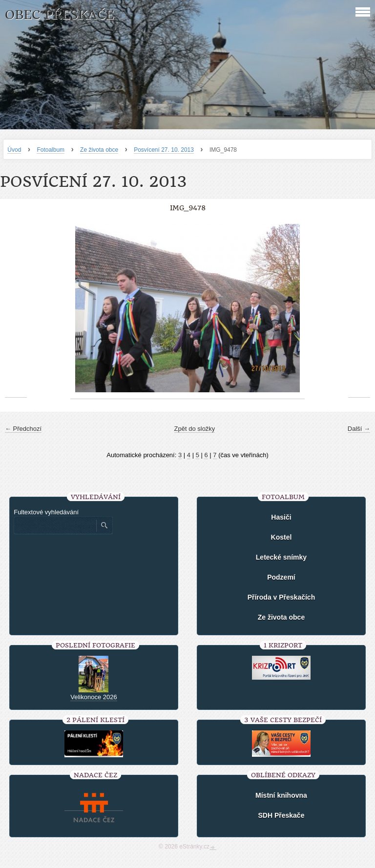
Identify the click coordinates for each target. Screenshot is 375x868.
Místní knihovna (281, 795)
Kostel (281, 537)
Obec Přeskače (59, 15)
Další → (359, 429)
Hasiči (281, 517)
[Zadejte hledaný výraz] (55, 525)
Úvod (14, 150)
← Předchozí (23, 429)
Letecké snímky (281, 557)
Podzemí (281, 577)
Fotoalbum (51, 150)
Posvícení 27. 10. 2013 (164, 150)
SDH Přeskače (281, 815)
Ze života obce (99, 150)
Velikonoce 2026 (94, 697)
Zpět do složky (195, 429)
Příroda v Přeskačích (281, 597)
